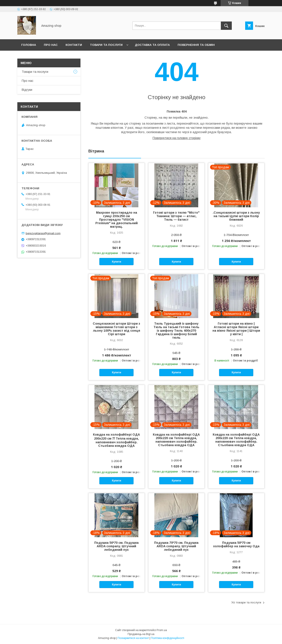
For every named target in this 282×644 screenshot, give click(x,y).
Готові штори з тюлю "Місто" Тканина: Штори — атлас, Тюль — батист (176, 216)
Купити (116, 262)
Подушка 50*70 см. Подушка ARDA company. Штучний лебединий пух (116, 546)
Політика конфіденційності (168, 638)
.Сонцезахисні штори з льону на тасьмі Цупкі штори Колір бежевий (236, 216)
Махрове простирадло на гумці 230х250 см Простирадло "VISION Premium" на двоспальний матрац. (117, 220)
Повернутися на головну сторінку (177, 138)
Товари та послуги (106, 45)
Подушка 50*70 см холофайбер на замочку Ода (236, 544)
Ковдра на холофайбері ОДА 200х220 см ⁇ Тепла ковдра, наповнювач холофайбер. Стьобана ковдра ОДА (116, 440)
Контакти (74, 45)
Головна (29, 45)
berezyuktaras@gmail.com (43, 233)
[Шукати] (226, 26)
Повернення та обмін (196, 45)
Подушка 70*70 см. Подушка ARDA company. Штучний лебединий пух (176, 546)
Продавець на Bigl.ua (141, 634)
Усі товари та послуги (246, 602)
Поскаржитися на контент (133, 638)
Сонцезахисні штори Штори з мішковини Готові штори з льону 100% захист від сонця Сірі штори (116, 329)
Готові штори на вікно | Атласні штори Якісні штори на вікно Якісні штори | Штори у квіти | (236, 329)
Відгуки (27, 90)
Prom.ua (162, 630)
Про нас (51, 45)
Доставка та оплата (152, 45)
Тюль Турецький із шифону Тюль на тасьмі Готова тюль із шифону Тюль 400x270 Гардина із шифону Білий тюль (176, 331)
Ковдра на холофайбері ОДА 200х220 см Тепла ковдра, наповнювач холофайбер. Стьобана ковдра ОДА (176, 440)
